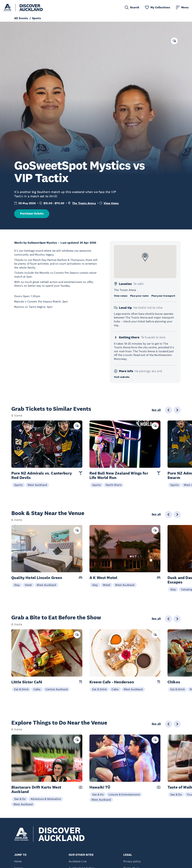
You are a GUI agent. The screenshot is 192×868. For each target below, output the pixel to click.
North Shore (114, 485)
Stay (17, 585)
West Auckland (37, 485)
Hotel (28, 585)
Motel (107, 585)
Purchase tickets (32, 214)
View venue (121, 296)
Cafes (37, 689)
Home (18, 861)
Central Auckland (57, 689)
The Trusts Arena (84, 203)
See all (156, 410)
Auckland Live (78, 861)
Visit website (122, 377)
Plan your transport (163, 296)
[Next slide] (177, 410)
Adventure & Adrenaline (46, 799)
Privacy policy (132, 861)
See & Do (20, 799)
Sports (18, 485)
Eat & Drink (21, 689)
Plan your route (139, 296)
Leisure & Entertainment (124, 794)
